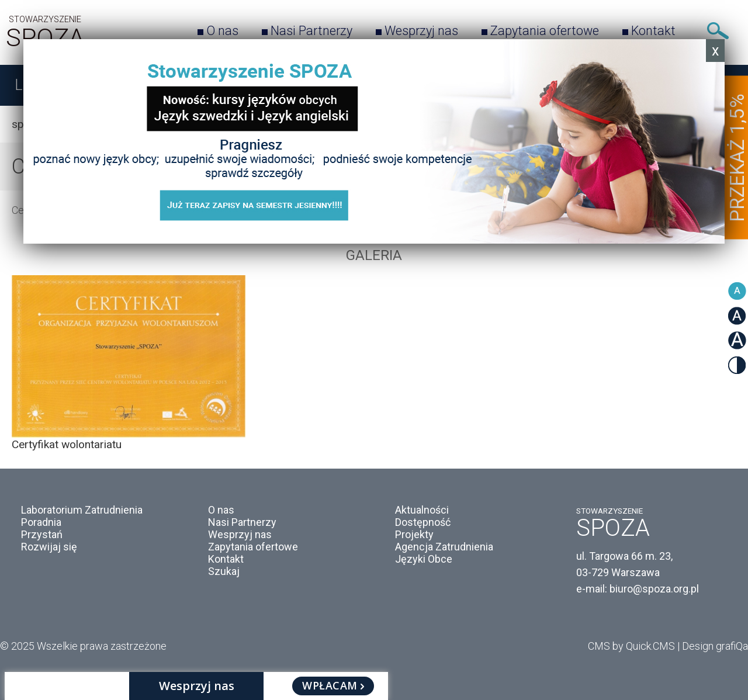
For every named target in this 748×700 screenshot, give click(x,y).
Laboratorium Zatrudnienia (82, 510)
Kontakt (653, 31)
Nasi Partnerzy (311, 31)
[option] (374, 363)
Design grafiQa (715, 646)
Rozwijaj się (49, 547)
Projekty (414, 534)
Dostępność (423, 522)
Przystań (42, 534)
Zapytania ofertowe (545, 31)
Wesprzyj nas (421, 31)
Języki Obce (424, 559)
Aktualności (422, 510)
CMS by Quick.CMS (631, 646)
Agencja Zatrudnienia (444, 547)
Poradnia (41, 522)
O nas (222, 31)
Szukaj (718, 31)
